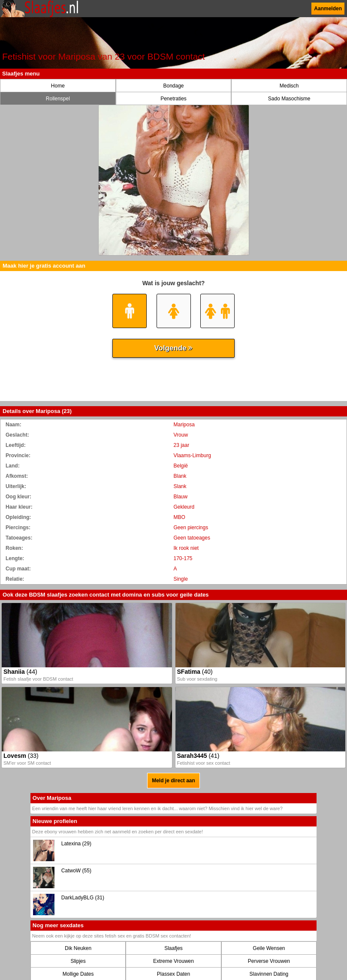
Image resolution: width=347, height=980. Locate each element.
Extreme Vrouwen (173, 961)
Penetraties (173, 99)
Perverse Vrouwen (269, 961)
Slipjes (78, 961)
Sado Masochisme (289, 99)
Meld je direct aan (173, 781)
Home (58, 86)
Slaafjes (173, 948)
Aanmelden (328, 9)
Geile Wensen (269, 948)
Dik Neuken (78, 948)
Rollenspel (58, 99)
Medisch (289, 86)
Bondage (173, 86)
